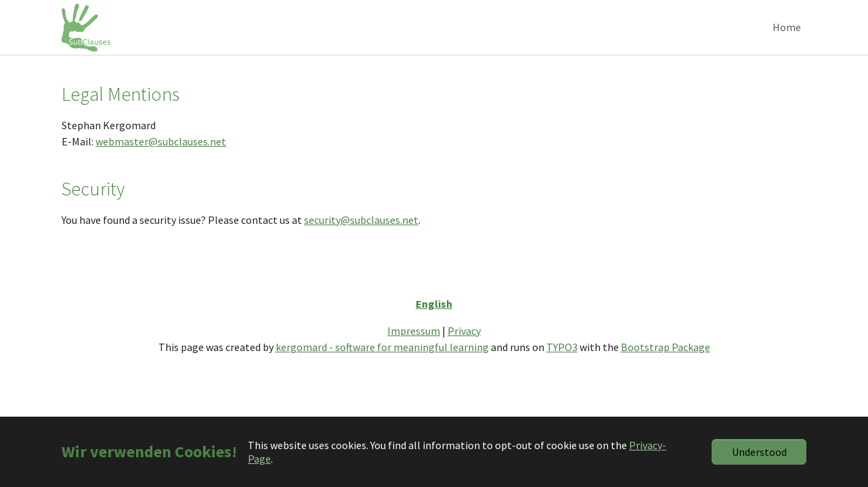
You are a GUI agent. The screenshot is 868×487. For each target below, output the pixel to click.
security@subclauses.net (361, 239)
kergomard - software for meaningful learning (382, 366)
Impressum (414, 350)
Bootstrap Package (666, 366)
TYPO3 (562, 366)
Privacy (464, 350)
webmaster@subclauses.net (161, 161)
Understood (759, 452)
